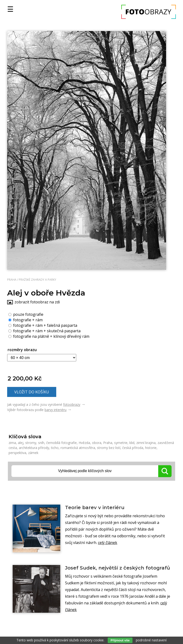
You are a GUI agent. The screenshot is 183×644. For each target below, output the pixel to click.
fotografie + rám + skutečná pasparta (44, 331)
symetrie (121, 443)
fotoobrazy (72, 404)
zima (12, 443)
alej (21, 443)
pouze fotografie (26, 314)
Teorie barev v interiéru (95, 507)
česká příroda (133, 448)
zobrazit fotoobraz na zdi (37, 302)
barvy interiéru (56, 410)
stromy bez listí (109, 448)
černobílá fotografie (61, 443)
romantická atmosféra (78, 448)
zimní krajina (146, 443)
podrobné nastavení (151, 640)
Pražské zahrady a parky (38, 280)
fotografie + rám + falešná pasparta (43, 325)
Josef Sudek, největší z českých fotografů (118, 568)
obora (97, 443)
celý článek (108, 543)
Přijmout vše (120, 640)
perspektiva (17, 453)
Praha (12, 280)
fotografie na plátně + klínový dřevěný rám (49, 336)
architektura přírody (34, 448)
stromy (31, 443)
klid (132, 443)
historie (151, 448)
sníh (41, 443)
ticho (55, 448)
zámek (33, 453)
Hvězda (84, 443)
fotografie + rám (25, 320)
